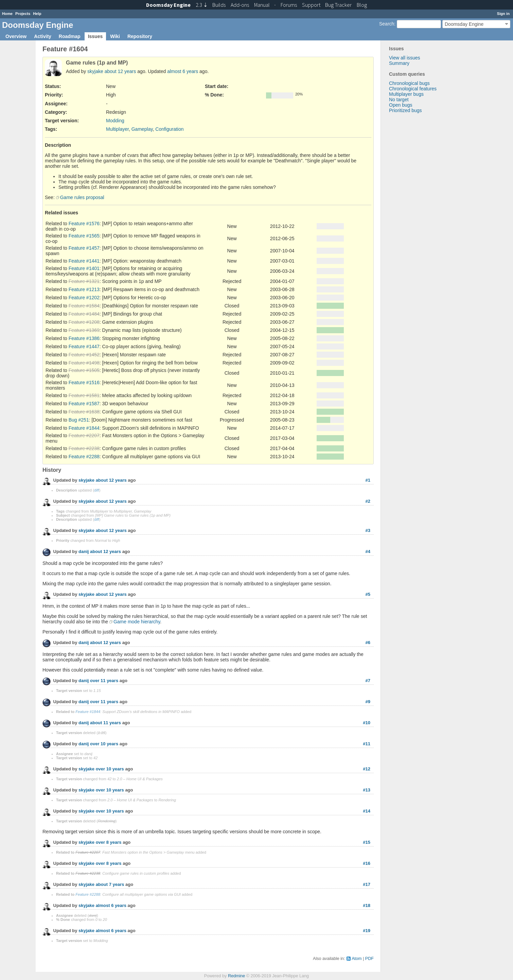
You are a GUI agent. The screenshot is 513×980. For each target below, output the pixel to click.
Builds (219, 5)
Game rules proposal (82, 197)
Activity (43, 36)
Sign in (503, 14)
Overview (16, 36)
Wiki (115, 36)
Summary (399, 63)
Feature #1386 (84, 338)
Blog (362, 5)
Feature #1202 (84, 298)
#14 (367, 811)
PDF (369, 959)
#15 (367, 842)
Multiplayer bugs (406, 94)
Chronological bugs (409, 83)
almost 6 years (183, 71)
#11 (367, 744)
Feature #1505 (84, 370)
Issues (95, 36)
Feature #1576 (84, 224)
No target (399, 100)
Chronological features (413, 89)
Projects (23, 14)
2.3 (202, 5)
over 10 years (104, 744)
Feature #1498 (84, 363)
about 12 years (120, 71)
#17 (367, 884)
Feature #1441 (84, 261)
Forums (289, 5)
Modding (115, 121)
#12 (367, 769)
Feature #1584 (84, 306)
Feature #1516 (84, 382)
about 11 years (105, 723)
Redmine (236, 976)
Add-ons (240, 5)
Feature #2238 (84, 448)
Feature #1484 (84, 314)
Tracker (338, 5)
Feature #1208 (84, 322)
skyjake (95, 71)
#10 (367, 723)
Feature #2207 (84, 435)
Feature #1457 (84, 248)
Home (7, 14)
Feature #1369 (84, 330)
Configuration (169, 129)
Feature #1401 (84, 268)
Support (311, 5)
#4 (368, 551)
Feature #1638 (84, 412)
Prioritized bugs (405, 110)
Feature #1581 (84, 395)
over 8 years (109, 843)
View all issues (405, 58)
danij (84, 552)
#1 (368, 480)
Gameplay (142, 129)
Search (387, 24)
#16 (367, 863)
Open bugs (401, 105)
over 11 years (104, 681)
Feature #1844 (84, 428)
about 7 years (110, 885)
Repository (140, 36)
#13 (367, 790)
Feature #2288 (84, 457)
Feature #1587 (84, 404)
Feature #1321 (84, 281)
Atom (357, 959)
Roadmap (70, 36)
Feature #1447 (84, 346)
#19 (367, 931)
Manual (262, 5)
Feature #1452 (84, 355)
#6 (368, 643)
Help (37, 14)
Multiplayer (117, 129)
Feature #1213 (84, 289)
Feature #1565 (84, 236)
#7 (368, 681)
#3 (368, 530)
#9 (368, 702)
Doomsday (168, 5)
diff (97, 490)
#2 (368, 501)
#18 (367, 905)
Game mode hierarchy (137, 622)
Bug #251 (79, 420)
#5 (368, 594)
